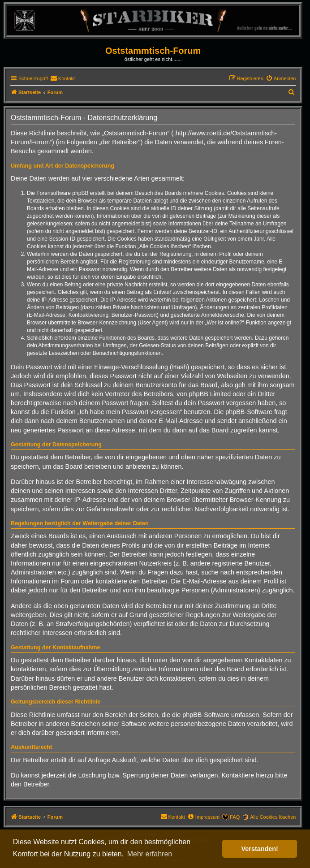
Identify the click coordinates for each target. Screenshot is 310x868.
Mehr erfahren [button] (150, 854)
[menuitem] (62, 78)
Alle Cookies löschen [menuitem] (273, 817)
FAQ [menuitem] (235, 817)
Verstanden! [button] (260, 849)
